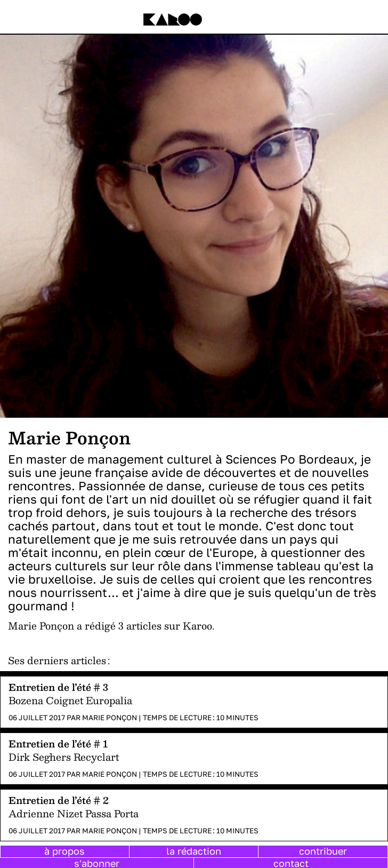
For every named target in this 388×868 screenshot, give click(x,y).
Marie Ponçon (110, 718)
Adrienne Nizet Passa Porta (74, 813)
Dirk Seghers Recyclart (64, 757)
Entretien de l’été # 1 (58, 743)
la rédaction (194, 851)
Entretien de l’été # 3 (58, 687)
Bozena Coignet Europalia (70, 700)
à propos (64, 851)
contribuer (323, 851)
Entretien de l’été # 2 (59, 800)
